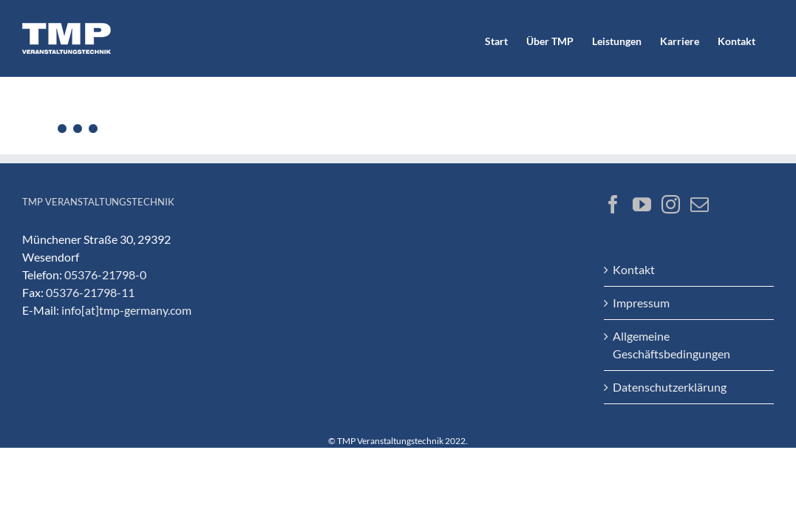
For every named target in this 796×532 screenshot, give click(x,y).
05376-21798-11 (90, 292)
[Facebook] (613, 204)
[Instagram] (671, 204)
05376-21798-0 (105, 274)
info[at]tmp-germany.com (126, 310)
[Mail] (700, 204)
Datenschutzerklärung (670, 387)
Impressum (641, 303)
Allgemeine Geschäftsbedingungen (671, 345)
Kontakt (634, 269)
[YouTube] (642, 204)
